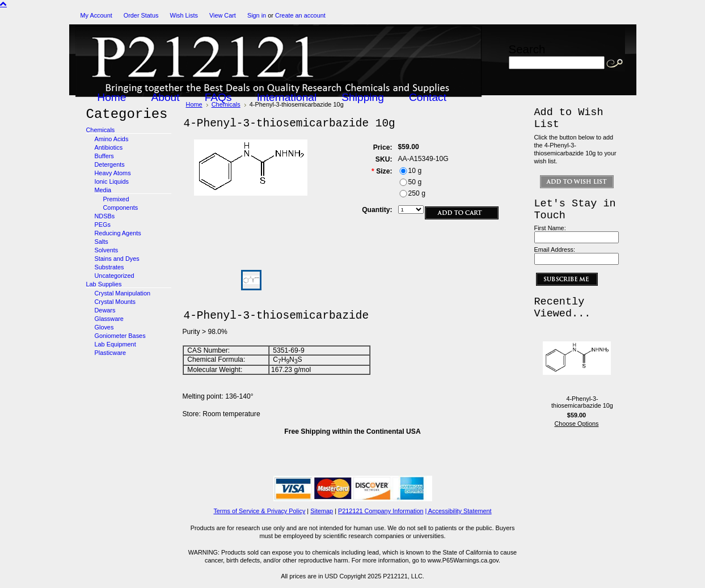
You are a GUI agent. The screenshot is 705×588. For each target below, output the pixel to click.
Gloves (104, 327)
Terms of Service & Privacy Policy (259, 511)
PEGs (103, 225)
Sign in (257, 15)
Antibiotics (109, 147)
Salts (102, 242)
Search (527, 49)
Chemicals (101, 130)
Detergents (110, 164)
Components (121, 208)
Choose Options (577, 424)
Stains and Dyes (117, 259)
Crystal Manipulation (123, 293)
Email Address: (555, 249)
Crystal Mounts (115, 302)
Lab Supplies (104, 284)
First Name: (550, 228)
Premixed (116, 199)
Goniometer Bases (120, 336)
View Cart (223, 15)
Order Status (141, 15)
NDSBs (105, 216)
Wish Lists (184, 15)
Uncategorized (115, 276)
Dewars (105, 310)
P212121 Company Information (381, 511)
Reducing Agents (118, 233)
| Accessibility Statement (459, 511)
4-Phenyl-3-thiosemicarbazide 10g (582, 402)
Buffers (104, 156)
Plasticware (111, 353)
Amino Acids (112, 139)
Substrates (109, 267)
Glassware (109, 319)
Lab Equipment (115, 344)
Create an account (300, 15)
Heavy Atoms (113, 173)
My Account (96, 15)
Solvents (107, 250)
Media (103, 190)
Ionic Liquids (112, 181)
